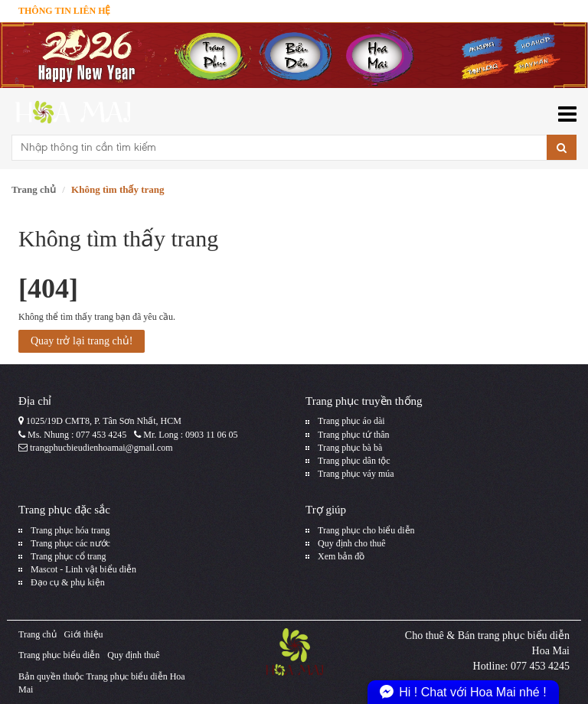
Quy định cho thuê (352, 543)
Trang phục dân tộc (354, 461)
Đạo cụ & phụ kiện (68, 582)
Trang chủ (34, 189)
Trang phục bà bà (350, 448)
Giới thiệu (84, 634)
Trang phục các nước (70, 543)
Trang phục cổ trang (69, 556)
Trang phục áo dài (351, 421)
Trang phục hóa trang (70, 530)
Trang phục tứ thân (354, 435)
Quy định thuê (133, 655)
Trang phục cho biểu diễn (366, 530)
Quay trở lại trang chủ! (82, 341)
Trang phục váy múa (356, 474)
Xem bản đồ (341, 556)
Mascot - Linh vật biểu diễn (83, 569)
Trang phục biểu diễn (59, 655)
